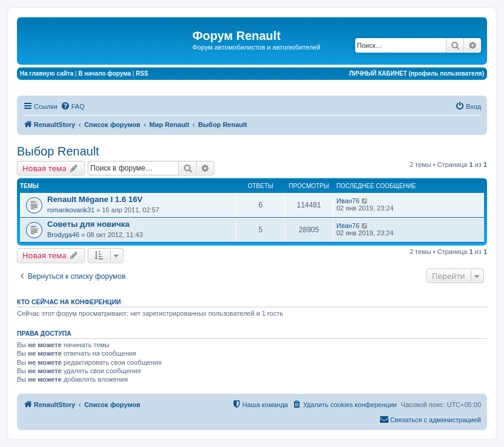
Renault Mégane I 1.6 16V (95, 199)
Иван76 (348, 201)
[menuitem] (73, 106)
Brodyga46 (63, 235)
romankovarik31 (71, 210)
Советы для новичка (88, 224)
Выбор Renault (58, 151)
